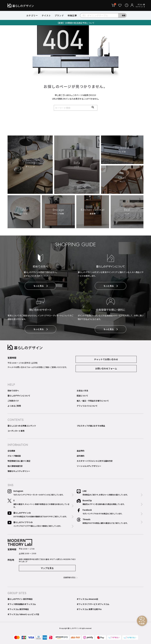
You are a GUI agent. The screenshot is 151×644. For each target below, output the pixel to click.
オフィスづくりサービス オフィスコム (93, 605)
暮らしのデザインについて (19, 396)
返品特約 (81, 451)
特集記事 (72, 16)
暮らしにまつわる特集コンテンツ (22, 426)
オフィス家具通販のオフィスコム (22, 605)
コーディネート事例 (16, 431)
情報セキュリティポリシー (19, 472)
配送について (82, 396)
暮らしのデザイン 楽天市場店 (20, 600)
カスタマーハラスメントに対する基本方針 (95, 461)
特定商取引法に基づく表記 (19, 461)
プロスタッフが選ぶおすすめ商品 (91, 426)
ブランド (59, 16)
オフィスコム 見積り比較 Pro (89, 610)
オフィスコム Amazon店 (87, 600)
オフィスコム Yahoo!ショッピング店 (23, 615)
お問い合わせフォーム (106, 369)
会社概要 (11, 451)
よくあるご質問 (14, 406)
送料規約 (81, 456)
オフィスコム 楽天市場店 (18, 610)
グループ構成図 (14, 456)
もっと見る (41, 286)
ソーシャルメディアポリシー (89, 467)
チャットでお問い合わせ (106, 360)
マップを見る (47, 569)
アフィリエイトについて (87, 406)
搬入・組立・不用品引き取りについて (93, 401)
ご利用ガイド (13, 401)
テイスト (46, 16)
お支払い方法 (82, 391)
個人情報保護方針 (15, 467)
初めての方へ (13, 391)
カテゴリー (32, 16)
